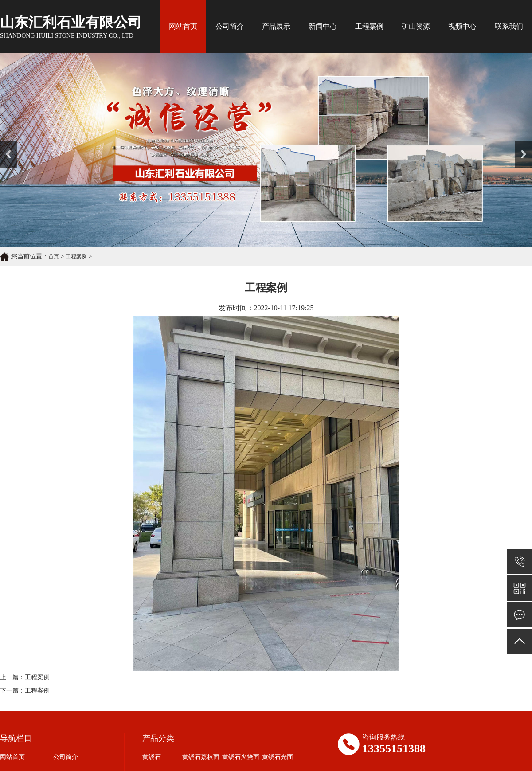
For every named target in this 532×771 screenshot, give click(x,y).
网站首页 (183, 26)
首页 (54, 257)
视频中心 (462, 26)
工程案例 (369, 26)
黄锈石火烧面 (241, 757)
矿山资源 (416, 26)
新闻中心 (323, 26)
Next (520, 144)
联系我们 (509, 26)
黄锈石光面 (278, 757)
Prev (5, 144)
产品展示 (276, 26)
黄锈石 (152, 757)
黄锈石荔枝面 (201, 757)
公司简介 (230, 26)
